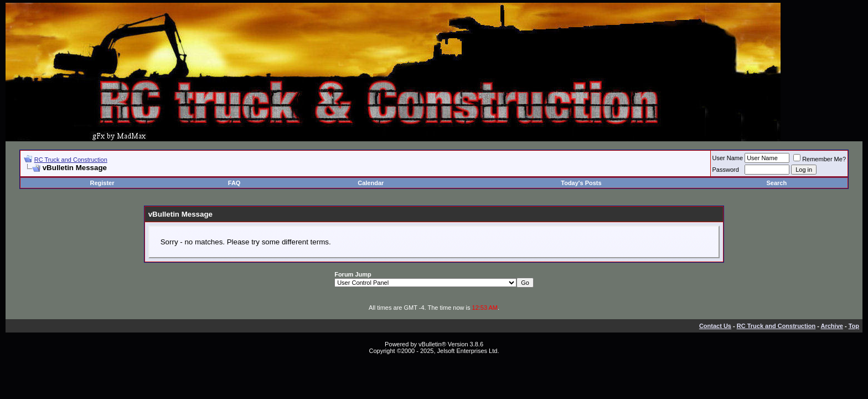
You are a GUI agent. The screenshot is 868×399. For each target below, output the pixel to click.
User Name (728, 158)
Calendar (371, 183)
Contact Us (715, 326)
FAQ (234, 183)
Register (102, 183)
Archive (832, 326)
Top (854, 326)
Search (776, 183)
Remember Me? (820, 159)
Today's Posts (581, 183)
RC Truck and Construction (71, 160)
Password (726, 170)
